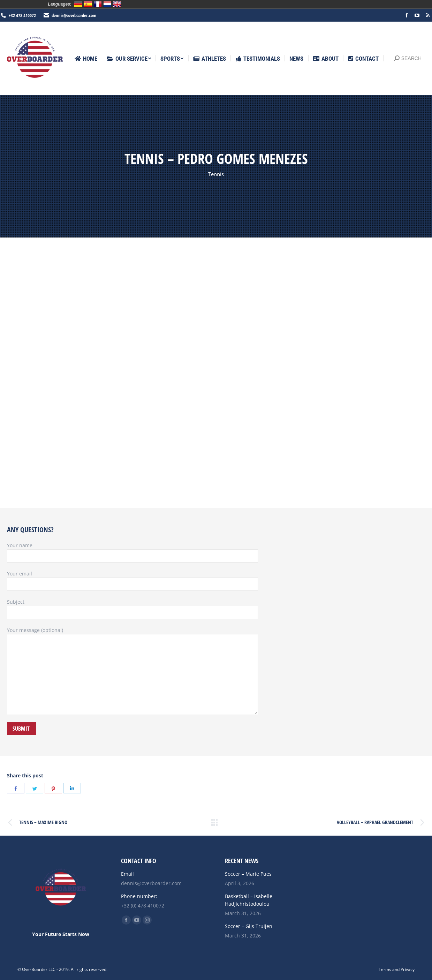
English (117, 4)
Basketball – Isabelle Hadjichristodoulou (249, 900)
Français (98, 4)
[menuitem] (86, 59)
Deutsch (78, 4)
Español (88, 4)
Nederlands (107, 4)
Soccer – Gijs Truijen (249, 926)
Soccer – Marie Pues (248, 874)
